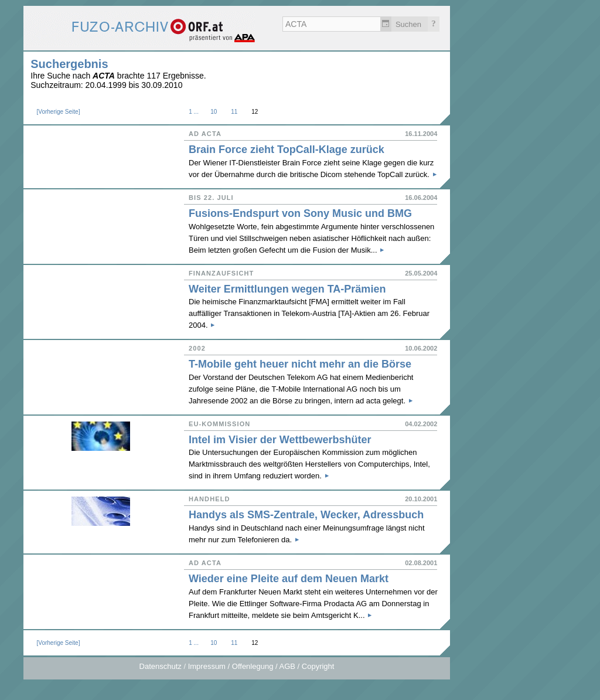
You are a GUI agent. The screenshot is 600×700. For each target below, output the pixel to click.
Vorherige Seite (58, 112)
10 (214, 112)
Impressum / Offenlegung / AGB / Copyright (261, 666)
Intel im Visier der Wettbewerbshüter (280, 440)
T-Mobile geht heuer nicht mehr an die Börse (300, 364)
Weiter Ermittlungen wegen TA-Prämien (287, 289)
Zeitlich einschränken (386, 24)
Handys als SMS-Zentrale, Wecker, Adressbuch (306, 515)
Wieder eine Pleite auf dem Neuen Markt (289, 579)
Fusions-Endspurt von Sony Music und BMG (300, 213)
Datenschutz (161, 666)
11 (234, 112)
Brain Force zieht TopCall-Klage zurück (287, 149)
